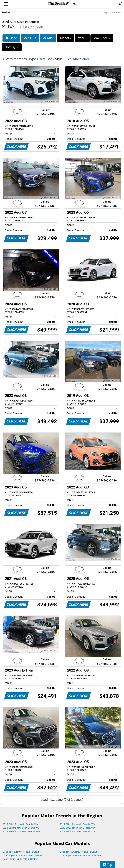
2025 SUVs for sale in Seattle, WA (20, 824)
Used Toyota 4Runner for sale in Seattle (80, 855)
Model (66, 38)
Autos (6, 12)
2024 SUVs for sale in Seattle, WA (77, 824)
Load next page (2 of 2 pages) (62, 800)
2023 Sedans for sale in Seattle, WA (21, 831)
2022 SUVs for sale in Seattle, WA (77, 831)
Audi (48, 38)
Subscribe (117, 12)
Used (11, 38)
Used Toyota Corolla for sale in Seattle (22, 855)
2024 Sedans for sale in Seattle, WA (21, 828)
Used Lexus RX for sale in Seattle (20, 859)
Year (82, 38)
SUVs (30, 38)
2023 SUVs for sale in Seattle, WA (77, 828)
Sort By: (12, 47)
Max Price (102, 38)
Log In (106, 12)
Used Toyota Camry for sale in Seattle (79, 852)
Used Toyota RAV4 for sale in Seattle (22, 852)
